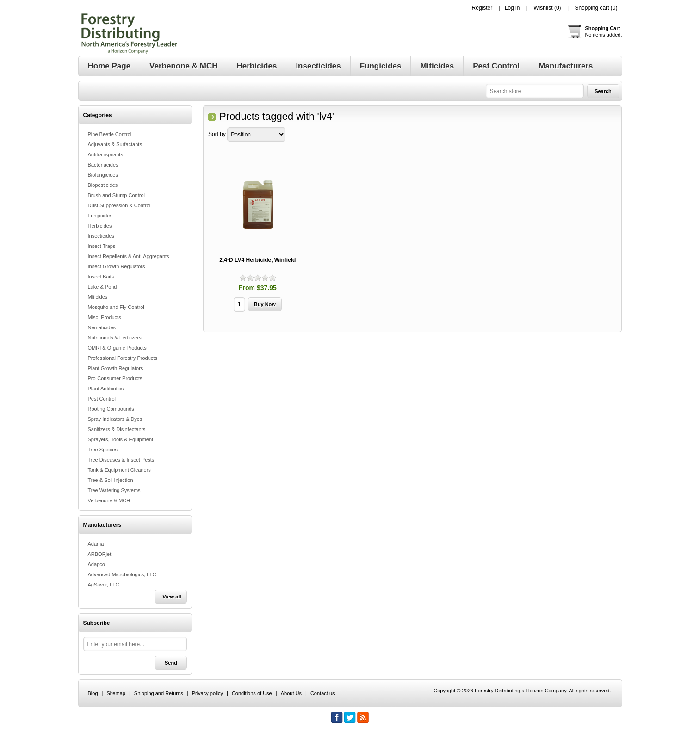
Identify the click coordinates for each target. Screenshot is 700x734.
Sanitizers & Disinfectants (117, 429)
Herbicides (100, 226)
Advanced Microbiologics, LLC (122, 574)
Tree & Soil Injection (111, 480)
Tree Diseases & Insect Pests (121, 460)
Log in (512, 8)
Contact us (323, 693)
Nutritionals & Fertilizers (115, 338)
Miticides (98, 297)
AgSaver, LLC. (104, 585)
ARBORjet (100, 554)
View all (172, 597)
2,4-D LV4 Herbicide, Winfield (257, 260)
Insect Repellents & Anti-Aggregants (129, 256)
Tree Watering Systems (114, 490)
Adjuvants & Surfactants (115, 144)
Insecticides (101, 236)
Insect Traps (102, 246)
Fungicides (100, 216)
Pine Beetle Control (110, 134)
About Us (291, 693)
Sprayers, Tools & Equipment (121, 439)
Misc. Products (105, 317)
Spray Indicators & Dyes (115, 419)
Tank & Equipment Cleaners (119, 470)
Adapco (96, 564)
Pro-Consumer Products (115, 378)
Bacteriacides (103, 165)
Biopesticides (103, 185)
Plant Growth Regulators (116, 368)
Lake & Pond (102, 287)
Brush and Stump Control (117, 195)
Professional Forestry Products (123, 358)
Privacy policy (208, 693)
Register (482, 8)
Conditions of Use (252, 693)
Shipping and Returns (159, 693)
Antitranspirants (105, 154)
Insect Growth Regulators (117, 266)
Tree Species (103, 450)
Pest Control (102, 399)
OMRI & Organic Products (117, 348)
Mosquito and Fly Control (116, 307)
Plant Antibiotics (106, 389)
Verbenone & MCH (109, 500)
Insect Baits (101, 277)
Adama (96, 544)
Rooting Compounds (111, 409)
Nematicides (102, 327)
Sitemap (116, 693)
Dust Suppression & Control (119, 205)
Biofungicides (103, 175)
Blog (93, 693)
